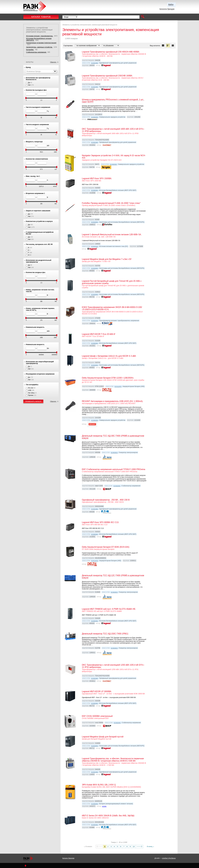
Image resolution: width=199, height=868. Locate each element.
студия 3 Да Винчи (169, 858)
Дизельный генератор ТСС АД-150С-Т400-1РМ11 (105, 634)
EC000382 (95, 190)
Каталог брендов (68, 858)
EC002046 (95, 321)
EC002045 (117, 486)
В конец (150, 847)
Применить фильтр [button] (33, 402)
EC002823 (114, 453)
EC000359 (95, 117)
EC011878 (118, 387)
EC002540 (95, 247)
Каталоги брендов (167, 9)
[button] (143, 17)
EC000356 (95, 804)
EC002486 (95, 63)
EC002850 (95, 222)
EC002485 (95, 142)
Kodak (104, 806)
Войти (171, 4)
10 (134, 847)
